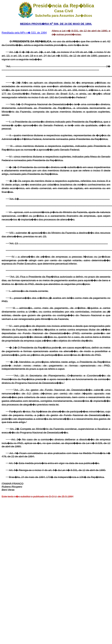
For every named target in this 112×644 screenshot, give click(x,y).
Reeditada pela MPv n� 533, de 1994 (24, 33)
